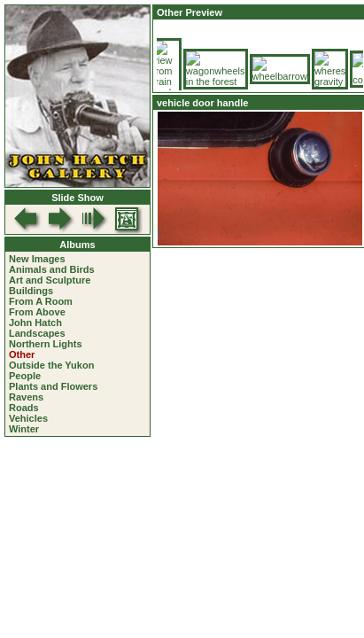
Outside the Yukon (51, 365)
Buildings (31, 291)
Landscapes (37, 333)
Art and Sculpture (50, 280)
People (25, 376)
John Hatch (35, 323)
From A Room (41, 301)
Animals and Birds (52, 269)
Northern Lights (46, 344)
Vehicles (28, 418)
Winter (24, 429)
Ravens (26, 397)
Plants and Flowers (53, 386)
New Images (37, 259)
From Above (37, 312)
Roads (24, 408)
